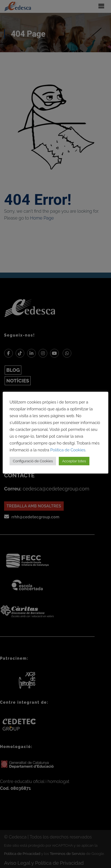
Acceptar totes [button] (74, 461)
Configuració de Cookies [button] (33, 461)
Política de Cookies (68, 450)
